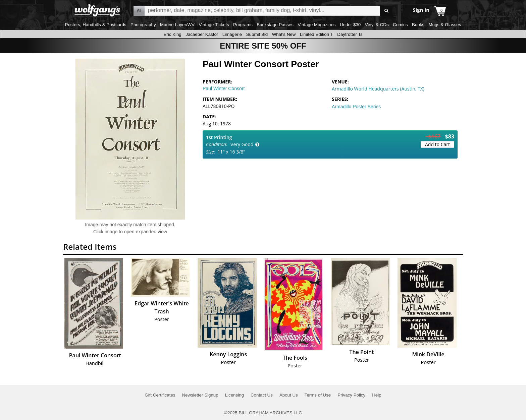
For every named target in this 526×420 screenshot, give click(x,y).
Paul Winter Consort (224, 88)
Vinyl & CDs (377, 25)
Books (418, 25)
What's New (284, 34)
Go (386, 11)
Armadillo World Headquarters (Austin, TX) (378, 89)
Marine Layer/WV (177, 25)
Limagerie (232, 34)
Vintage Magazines (317, 25)
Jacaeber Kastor (202, 34)
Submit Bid (257, 34)
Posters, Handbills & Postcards (96, 25)
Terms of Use (318, 395)
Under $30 (350, 25)
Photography (143, 25)
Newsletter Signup (200, 395)
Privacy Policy (351, 395)
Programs (243, 25)
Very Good (242, 144)
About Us (289, 395)
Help (377, 395)
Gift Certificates (160, 395)
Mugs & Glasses (445, 25)
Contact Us (262, 395)
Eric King (172, 34)
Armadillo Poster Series (356, 107)
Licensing (234, 395)
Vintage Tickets (214, 25)
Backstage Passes (275, 25)
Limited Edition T (317, 34)
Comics (400, 25)
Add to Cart (437, 144)
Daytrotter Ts (350, 34)
